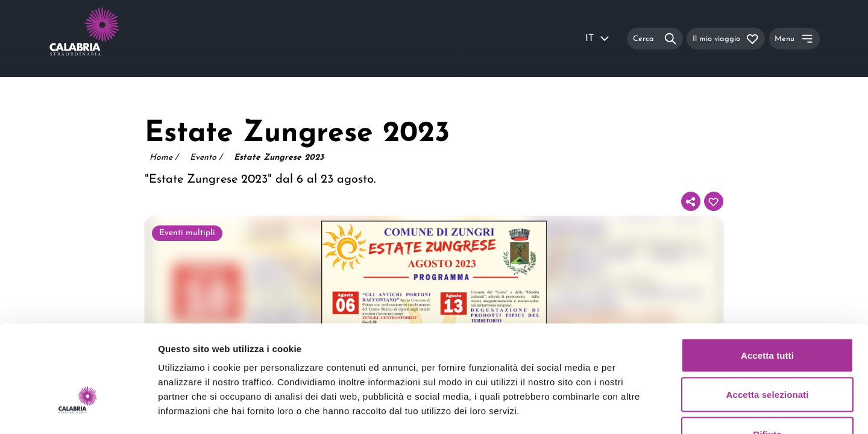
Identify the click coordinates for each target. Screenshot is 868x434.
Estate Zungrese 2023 (279, 158)
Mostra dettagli (634, 410)
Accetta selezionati (768, 316)
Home (164, 158)
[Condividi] (691, 201)
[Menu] (794, 38)
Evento (206, 158)
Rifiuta (767, 355)
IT (598, 39)
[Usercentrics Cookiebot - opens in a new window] (78, 410)
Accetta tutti (767, 276)
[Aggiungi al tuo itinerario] (714, 201)
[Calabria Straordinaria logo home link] (107, 39)
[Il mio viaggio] (726, 38)
